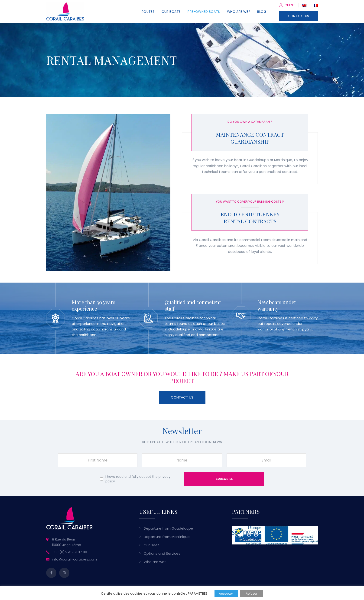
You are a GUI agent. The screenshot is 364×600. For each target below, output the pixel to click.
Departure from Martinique (167, 537)
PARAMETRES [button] (198, 593)
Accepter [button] (226, 594)
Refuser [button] (252, 594)
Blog (262, 12)
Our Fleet (151, 545)
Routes (148, 12)
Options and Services (162, 553)
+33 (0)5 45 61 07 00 (70, 552)
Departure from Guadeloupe (168, 528)
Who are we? (239, 12)
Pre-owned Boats (204, 12)
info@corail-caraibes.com (74, 559)
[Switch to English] (304, 5)
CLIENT (287, 5)
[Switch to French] (316, 5)
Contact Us (182, 397)
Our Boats (171, 12)
